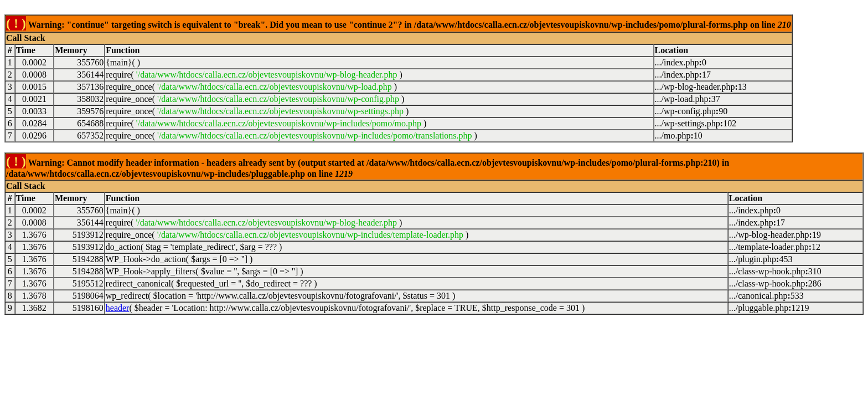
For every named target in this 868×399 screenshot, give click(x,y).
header (118, 308)
